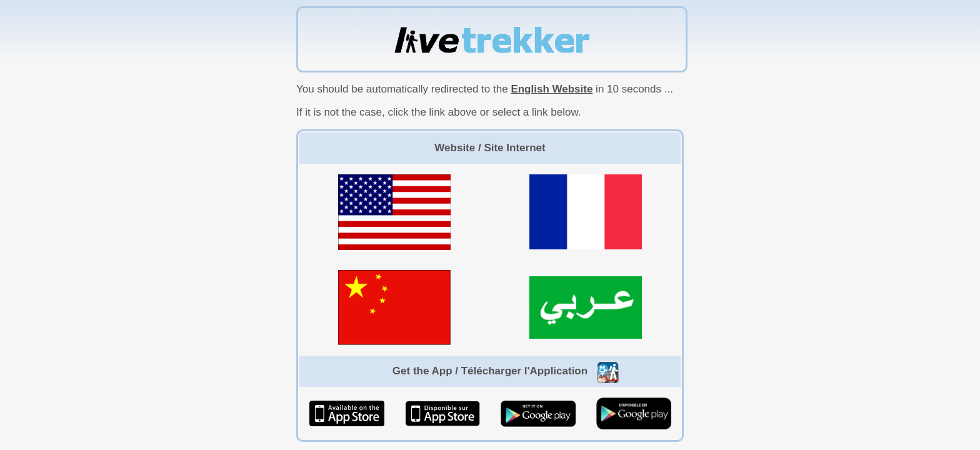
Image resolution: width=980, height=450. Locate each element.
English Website (552, 89)
